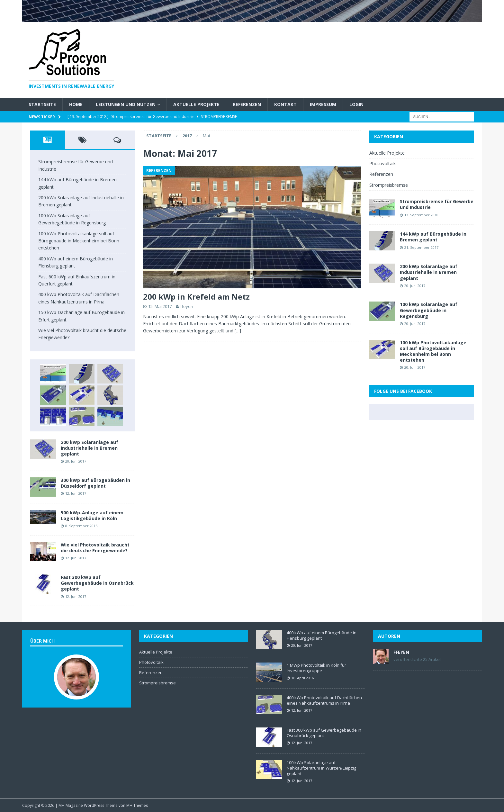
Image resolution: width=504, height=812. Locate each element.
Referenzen (247, 104)
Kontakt (285, 104)
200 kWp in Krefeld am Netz (196, 297)
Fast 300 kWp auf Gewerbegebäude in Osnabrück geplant (97, 583)
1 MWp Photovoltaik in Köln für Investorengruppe (316, 668)
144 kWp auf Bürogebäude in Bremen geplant (433, 237)
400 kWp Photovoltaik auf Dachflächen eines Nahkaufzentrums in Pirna (324, 700)
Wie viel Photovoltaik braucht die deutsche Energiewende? (95, 548)
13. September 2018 (421, 215)
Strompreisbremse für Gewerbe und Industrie (437, 204)
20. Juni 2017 (76, 461)
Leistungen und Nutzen (126, 104)
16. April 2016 (302, 678)
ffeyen (187, 306)
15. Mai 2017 (160, 306)
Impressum (323, 104)
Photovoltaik (382, 163)
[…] (238, 331)
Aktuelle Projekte (196, 104)
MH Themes (137, 805)
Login (356, 104)
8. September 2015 (81, 526)
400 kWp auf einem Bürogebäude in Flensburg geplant (322, 635)
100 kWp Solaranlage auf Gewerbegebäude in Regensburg (429, 310)
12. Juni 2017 (76, 493)
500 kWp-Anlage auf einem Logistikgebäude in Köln (92, 515)
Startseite (42, 104)
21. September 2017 (421, 247)
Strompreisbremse (389, 185)
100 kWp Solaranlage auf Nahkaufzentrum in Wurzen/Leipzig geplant (321, 768)
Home (76, 104)
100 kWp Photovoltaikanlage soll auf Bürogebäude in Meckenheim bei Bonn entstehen (79, 241)
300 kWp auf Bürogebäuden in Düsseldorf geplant (95, 483)
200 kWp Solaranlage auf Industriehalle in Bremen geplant (90, 448)
